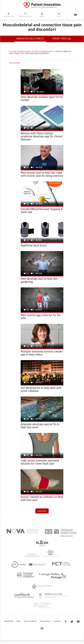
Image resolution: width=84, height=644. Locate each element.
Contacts (57, 621)
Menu (59, 15)
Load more (42, 511)
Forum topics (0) (62, 39)
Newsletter (9, 621)
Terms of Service (30, 621)
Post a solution (9, 15)
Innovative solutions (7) (31, 40)
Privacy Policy (45, 621)
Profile (42, 15)
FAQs (18, 621)
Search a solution (25, 15)
